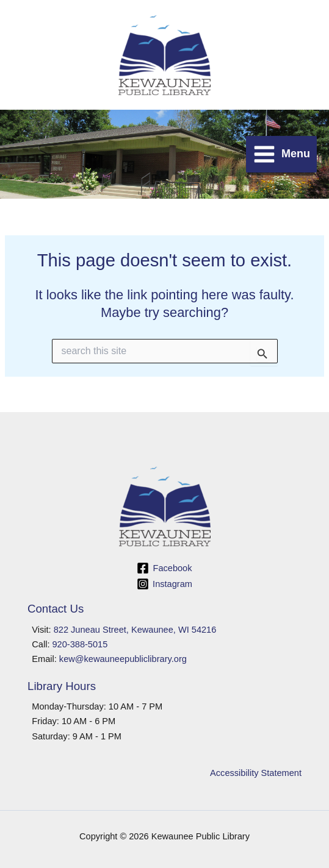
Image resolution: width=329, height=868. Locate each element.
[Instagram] (164, 584)
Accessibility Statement (256, 773)
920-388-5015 (80, 644)
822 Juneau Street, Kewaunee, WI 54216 (135, 630)
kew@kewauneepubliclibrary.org (123, 659)
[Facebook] (164, 568)
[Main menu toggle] (281, 154)
